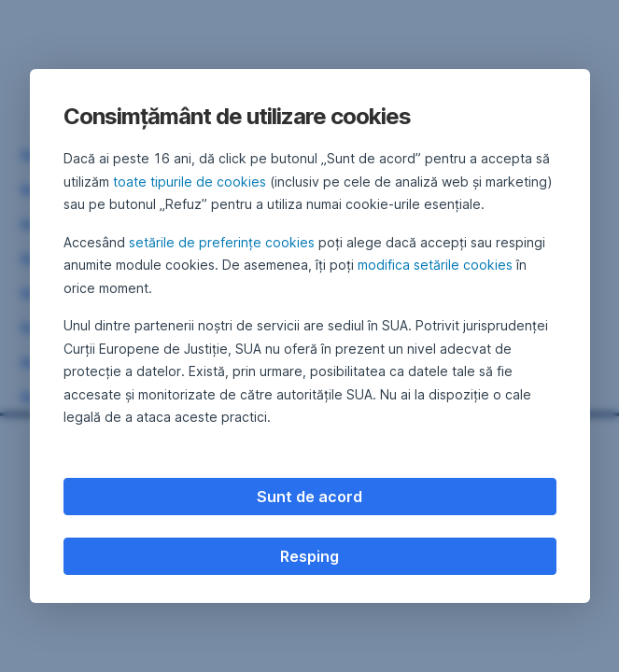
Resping (309, 556)
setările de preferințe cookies (222, 242)
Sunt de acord (309, 497)
